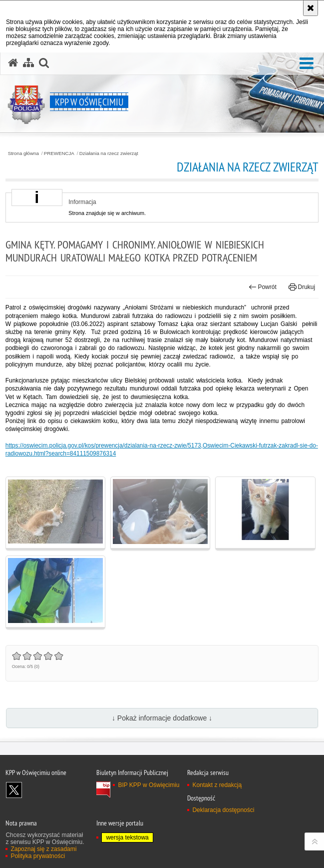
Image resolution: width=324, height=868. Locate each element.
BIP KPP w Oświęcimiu (149, 785)
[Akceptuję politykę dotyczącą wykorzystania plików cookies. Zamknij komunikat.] (311, 8)
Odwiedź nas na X (14, 790)
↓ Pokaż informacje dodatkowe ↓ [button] (162, 718)
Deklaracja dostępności (223, 810)
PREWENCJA (59, 153)
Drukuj (302, 287)
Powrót (263, 287)
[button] (307, 64)
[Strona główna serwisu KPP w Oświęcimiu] (13, 63)
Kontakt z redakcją (217, 785)
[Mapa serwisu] (28, 63)
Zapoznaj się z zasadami (43, 849)
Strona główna (23, 153)
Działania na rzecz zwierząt (109, 153)
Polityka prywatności (38, 856)
